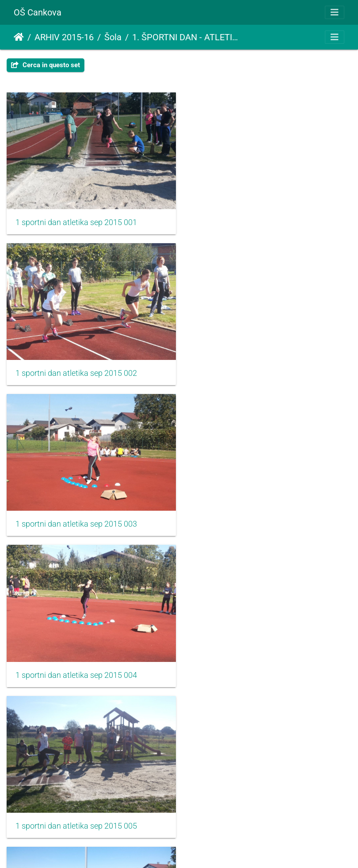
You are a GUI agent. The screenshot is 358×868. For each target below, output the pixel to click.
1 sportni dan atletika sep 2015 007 (76, 665)
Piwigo (209, 849)
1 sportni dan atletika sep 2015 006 (255, 517)
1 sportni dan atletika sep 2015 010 (255, 814)
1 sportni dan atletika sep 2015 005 (76, 517)
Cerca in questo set (46, 65)
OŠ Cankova (38, 12)
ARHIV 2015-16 (64, 37)
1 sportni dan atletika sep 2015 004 (255, 368)
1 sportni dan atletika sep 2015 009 (76, 814)
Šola (113, 37)
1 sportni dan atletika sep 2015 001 (76, 220)
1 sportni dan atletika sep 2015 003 (76, 368)
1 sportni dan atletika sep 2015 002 (255, 220)
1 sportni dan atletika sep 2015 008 (255, 665)
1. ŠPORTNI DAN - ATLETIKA (187, 37)
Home (19, 37)
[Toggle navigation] (335, 12)
